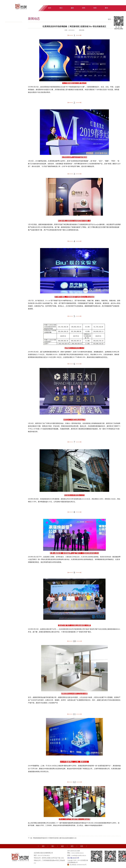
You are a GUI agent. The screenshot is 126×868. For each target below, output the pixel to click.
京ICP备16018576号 (73, 858)
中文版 (113, 3)
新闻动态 (34, 19)
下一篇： (52, 838)
